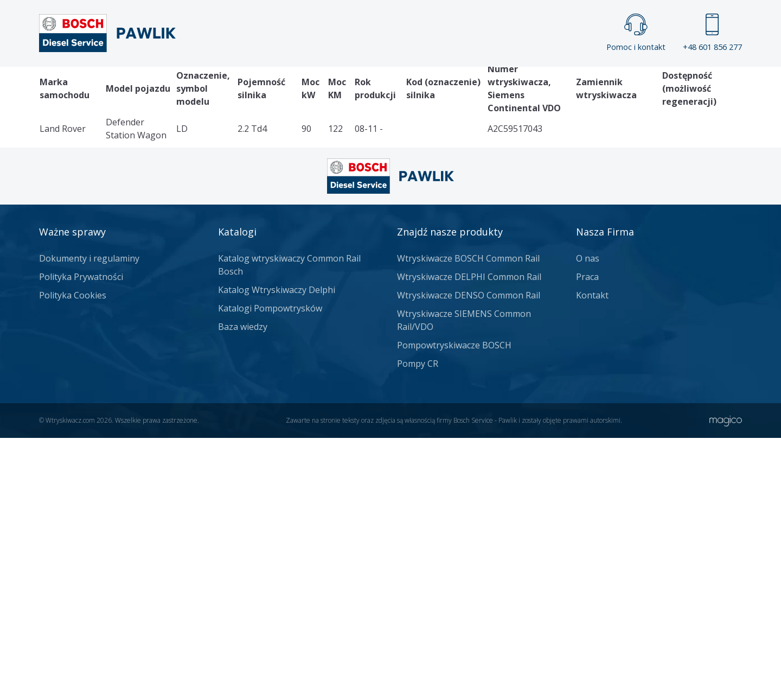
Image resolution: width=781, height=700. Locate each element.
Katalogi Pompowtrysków (270, 570)
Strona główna (270, 85)
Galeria (349, 85)
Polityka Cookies (73, 557)
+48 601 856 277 (712, 33)
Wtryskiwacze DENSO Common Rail (469, 557)
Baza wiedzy (243, 589)
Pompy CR (418, 626)
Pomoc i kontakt (636, 33)
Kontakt (526, 85)
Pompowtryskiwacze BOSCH (454, 607)
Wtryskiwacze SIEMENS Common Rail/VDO (464, 582)
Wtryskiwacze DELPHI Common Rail (469, 539)
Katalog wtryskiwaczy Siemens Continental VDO (146, 292)
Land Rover (283, 292)
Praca (406, 85)
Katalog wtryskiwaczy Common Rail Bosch (289, 527)
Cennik (463, 85)
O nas (588, 520)
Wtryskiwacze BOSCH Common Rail (468, 520)
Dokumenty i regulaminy (89, 520)
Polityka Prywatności (81, 539)
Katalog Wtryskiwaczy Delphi (277, 552)
